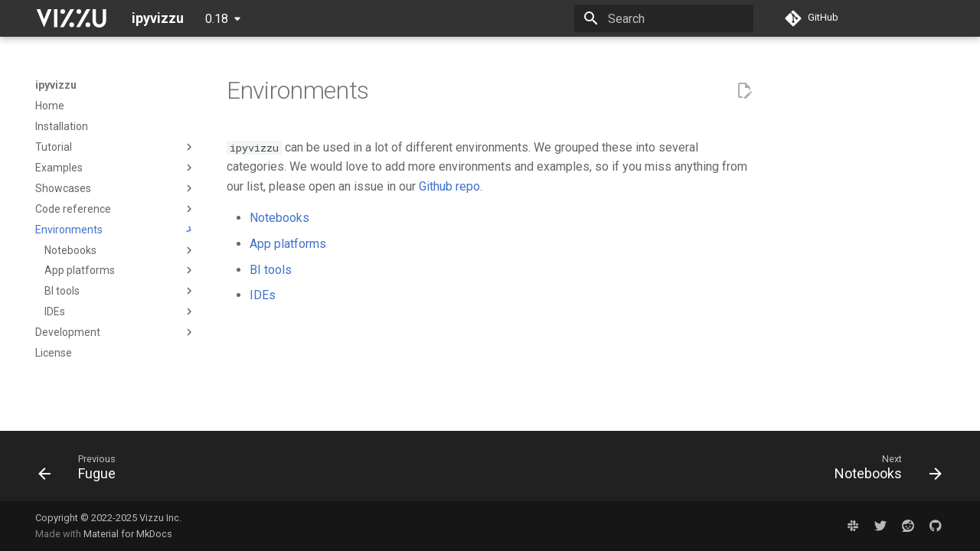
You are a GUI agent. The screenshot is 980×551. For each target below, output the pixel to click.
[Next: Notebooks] (883, 471)
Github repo (449, 186)
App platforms (288, 244)
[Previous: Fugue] (82, 471)
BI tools (271, 270)
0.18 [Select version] (217, 19)
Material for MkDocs (128, 534)
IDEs (263, 295)
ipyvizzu (56, 85)
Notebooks (279, 218)
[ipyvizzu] (71, 18)
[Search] (664, 18)
